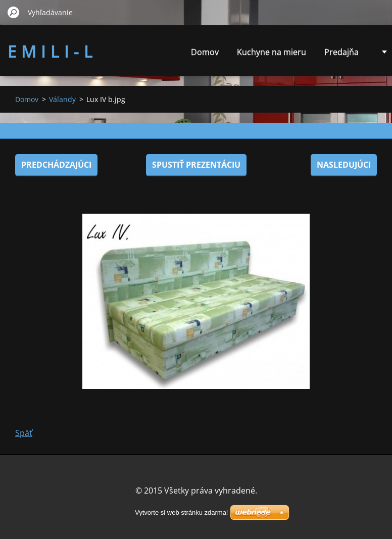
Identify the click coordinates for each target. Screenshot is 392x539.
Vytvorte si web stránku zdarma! (181, 512)
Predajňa (341, 52)
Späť (24, 433)
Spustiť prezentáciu (196, 165)
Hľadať (14, 12)
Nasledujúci (344, 165)
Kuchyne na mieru (272, 52)
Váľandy (62, 99)
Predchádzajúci (56, 165)
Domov (205, 52)
